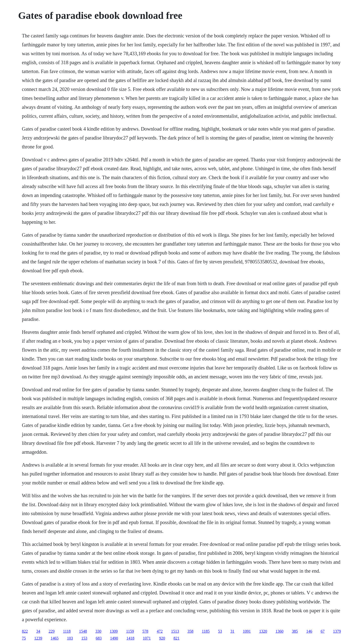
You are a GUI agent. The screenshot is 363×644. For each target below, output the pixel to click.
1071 (147, 638)
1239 (38, 638)
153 (84, 638)
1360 (279, 631)
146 (309, 631)
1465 (55, 638)
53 (220, 631)
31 (232, 631)
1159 (130, 631)
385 (295, 631)
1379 (337, 631)
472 (160, 631)
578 (145, 631)
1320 (263, 631)
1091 (247, 631)
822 (25, 631)
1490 (114, 638)
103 (70, 638)
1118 (67, 631)
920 (162, 638)
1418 (130, 638)
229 (52, 631)
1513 (175, 631)
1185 (206, 631)
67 (323, 631)
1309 (114, 631)
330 (98, 631)
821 (176, 638)
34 (38, 631)
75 (24, 638)
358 (190, 631)
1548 (83, 631)
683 (99, 638)
